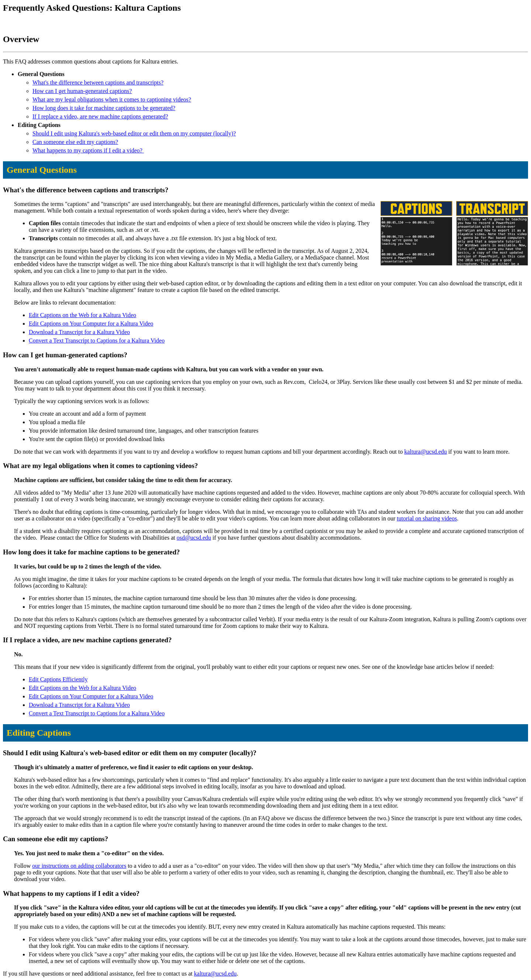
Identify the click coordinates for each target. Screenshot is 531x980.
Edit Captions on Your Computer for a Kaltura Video (91, 324)
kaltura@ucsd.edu (426, 452)
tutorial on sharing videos (427, 518)
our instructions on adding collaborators (79, 866)
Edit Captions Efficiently (58, 679)
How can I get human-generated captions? (82, 91)
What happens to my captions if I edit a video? (88, 150)
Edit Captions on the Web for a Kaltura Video (82, 315)
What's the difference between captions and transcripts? (98, 82)
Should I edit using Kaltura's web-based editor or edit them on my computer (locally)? (134, 133)
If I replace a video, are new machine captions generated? (100, 116)
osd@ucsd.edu (194, 538)
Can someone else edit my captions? (75, 142)
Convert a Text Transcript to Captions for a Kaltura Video (97, 341)
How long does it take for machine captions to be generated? (104, 108)
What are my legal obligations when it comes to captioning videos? (112, 99)
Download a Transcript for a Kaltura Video (79, 332)
